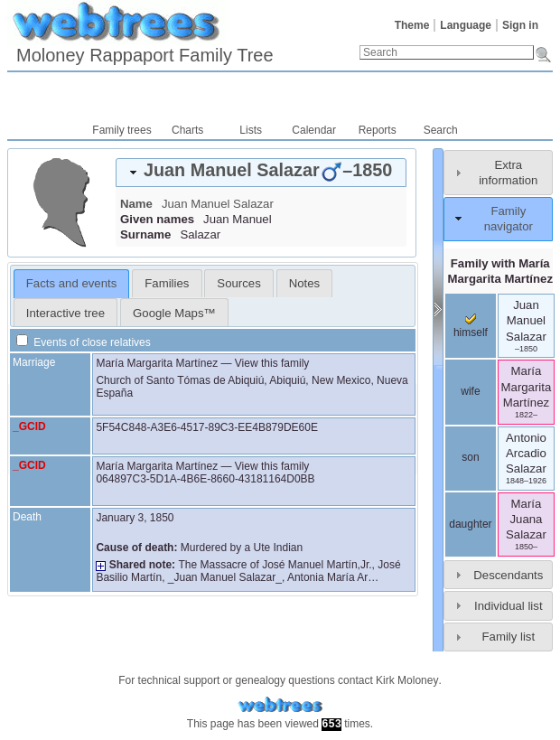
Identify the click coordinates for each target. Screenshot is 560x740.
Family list (509, 637)
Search (441, 130)
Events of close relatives (84, 342)
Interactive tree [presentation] (65, 313)
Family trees (121, 130)
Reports (378, 130)
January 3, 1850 (135, 518)
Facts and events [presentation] (71, 283)
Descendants (508, 575)
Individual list (509, 606)
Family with (500, 271)
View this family (272, 363)
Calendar (314, 130)
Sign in (520, 25)
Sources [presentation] (238, 283)
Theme (412, 25)
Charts (187, 130)
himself (471, 326)
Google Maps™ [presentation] (174, 313)
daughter (470, 524)
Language (466, 25)
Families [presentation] (167, 283)
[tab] (261, 173)
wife (470, 391)
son (470, 457)
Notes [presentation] (304, 283)
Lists (251, 130)
